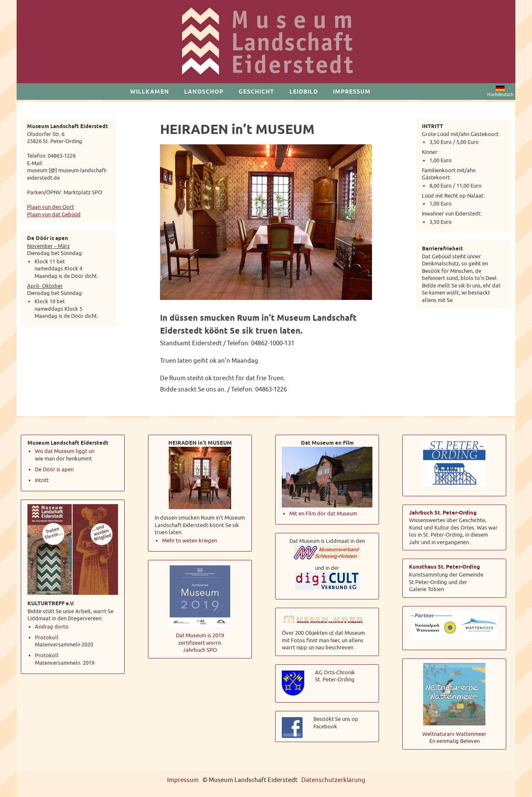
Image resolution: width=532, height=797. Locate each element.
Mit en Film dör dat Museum (323, 514)
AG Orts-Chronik (335, 672)
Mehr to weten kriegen (190, 541)
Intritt (42, 480)
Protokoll (47, 637)
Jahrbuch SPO (200, 650)
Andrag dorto (52, 627)
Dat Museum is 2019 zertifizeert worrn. (200, 639)
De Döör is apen (55, 469)
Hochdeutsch (500, 92)
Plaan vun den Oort (50, 207)
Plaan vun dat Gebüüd (54, 214)
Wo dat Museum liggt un (65, 451)
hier (335, 640)
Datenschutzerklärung (333, 780)
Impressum (183, 780)
